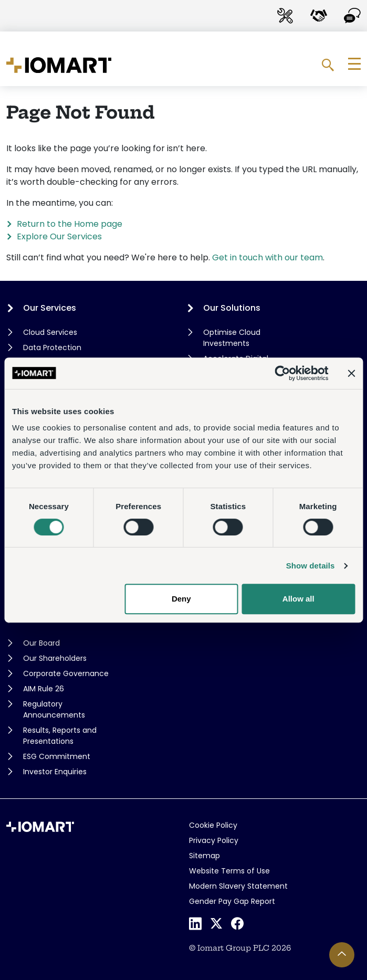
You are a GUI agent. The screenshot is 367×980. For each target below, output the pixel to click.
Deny (181, 599)
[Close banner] (351, 373)
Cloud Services (50, 332)
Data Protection (52, 347)
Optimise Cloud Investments (232, 338)
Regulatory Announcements (54, 709)
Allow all (298, 599)
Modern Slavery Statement (238, 886)
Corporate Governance (66, 673)
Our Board (41, 643)
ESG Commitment (57, 756)
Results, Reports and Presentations (60, 736)
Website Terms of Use (229, 871)
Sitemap (205, 856)
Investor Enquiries (55, 772)
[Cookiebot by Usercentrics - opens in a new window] (282, 373)
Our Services (50, 308)
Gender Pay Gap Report (232, 901)
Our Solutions (232, 308)
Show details (311, 566)
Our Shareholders (55, 658)
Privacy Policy (214, 840)
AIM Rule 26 (44, 689)
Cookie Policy (213, 825)
